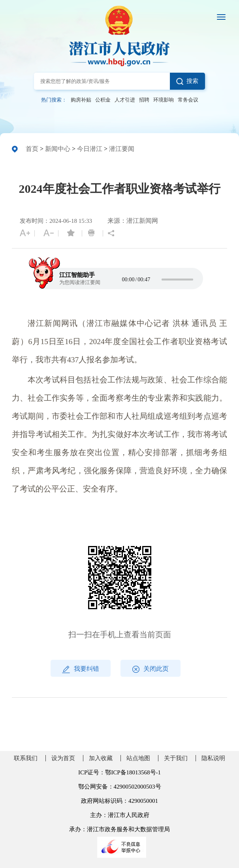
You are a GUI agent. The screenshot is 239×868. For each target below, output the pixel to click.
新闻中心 (58, 149)
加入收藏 (101, 758)
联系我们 (26, 758)
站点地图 (138, 758)
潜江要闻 (122, 149)
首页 (32, 149)
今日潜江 (90, 149)
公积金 (103, 100)
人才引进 (125, 100)
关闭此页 (151, 669)
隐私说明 (213, 758)
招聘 (144, 100)
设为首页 (63, 758)
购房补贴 (81, 100)
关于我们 (176, 758)
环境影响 (164, 100)
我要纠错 (81, 669)
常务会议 (188, 100)
